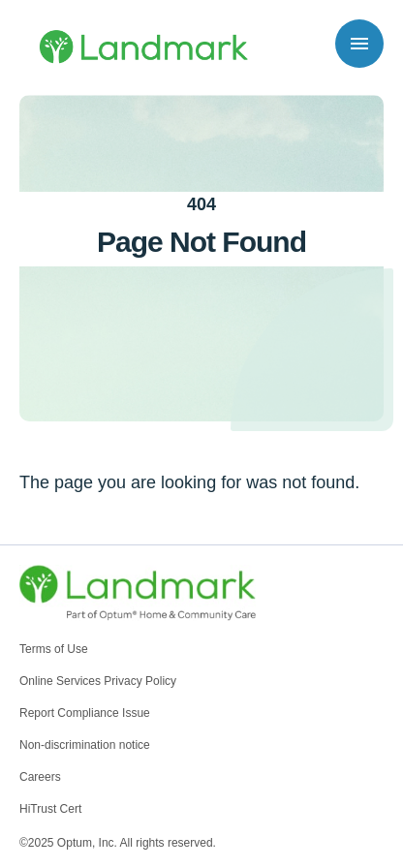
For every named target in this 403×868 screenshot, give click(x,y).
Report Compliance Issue (85, 713)
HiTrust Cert (50, 809)
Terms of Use (54, 649)
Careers (40, 777)
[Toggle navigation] (359, 44)
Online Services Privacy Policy (98, 681)
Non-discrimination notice (85, 745)
